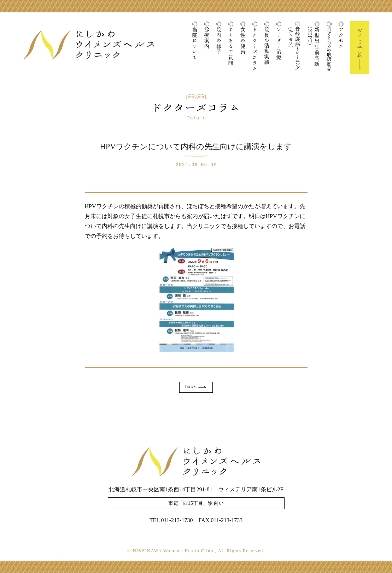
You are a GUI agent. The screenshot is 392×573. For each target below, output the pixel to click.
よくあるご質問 (231, 48)
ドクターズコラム (255, 48)
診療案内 (207, 48)
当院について (195, 48)
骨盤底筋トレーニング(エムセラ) (294, 48)
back (191, 387)
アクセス (341, 48)
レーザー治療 (279, 48)
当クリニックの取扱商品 (329, 48)
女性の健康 (243, 48)
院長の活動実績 (267, 48)
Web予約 (360, 48)
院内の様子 (219, 48)
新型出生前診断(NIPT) (314, 48)
